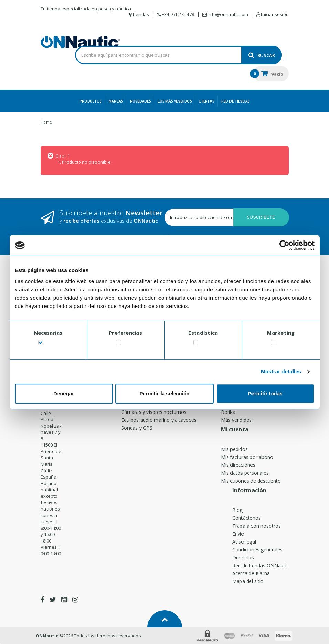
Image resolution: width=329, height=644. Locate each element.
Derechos (243, 557)
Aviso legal (244, 542)
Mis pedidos (234, 449)
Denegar (64, 393)
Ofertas (207, 101)
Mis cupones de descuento (251, 481)
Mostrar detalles (281, 371)
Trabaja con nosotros (256, 526)
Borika (228, 412)
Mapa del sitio (248, 581)
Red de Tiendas (235, 101)
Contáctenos (246, 518)
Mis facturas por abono (247, 457)
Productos (91, 101)
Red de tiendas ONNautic (260, 565)
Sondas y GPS (137, 428)
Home (46, 122)
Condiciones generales (257, 550)
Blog (237, 510)
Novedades (140, 101)
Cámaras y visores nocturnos (154, 412)
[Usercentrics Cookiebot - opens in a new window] (284, 245)
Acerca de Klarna (251, 573)
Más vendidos (236, 420)
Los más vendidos (175, 101)
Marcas (116, 101)
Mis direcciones (238, 465)
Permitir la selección (165, 393)
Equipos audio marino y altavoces (159, 420)
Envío (238, 534)
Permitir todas (265, 393)
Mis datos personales (245, 473)
